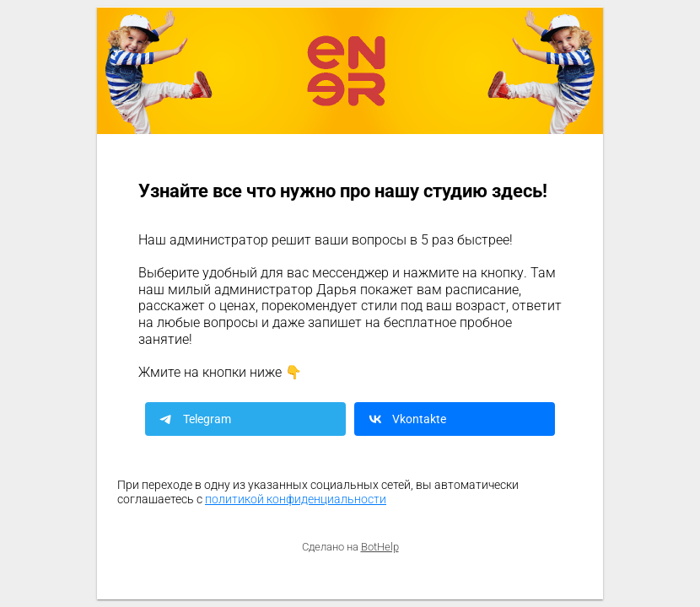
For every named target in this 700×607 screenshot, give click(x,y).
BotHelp (380, 547)
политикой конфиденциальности (296, 499)
